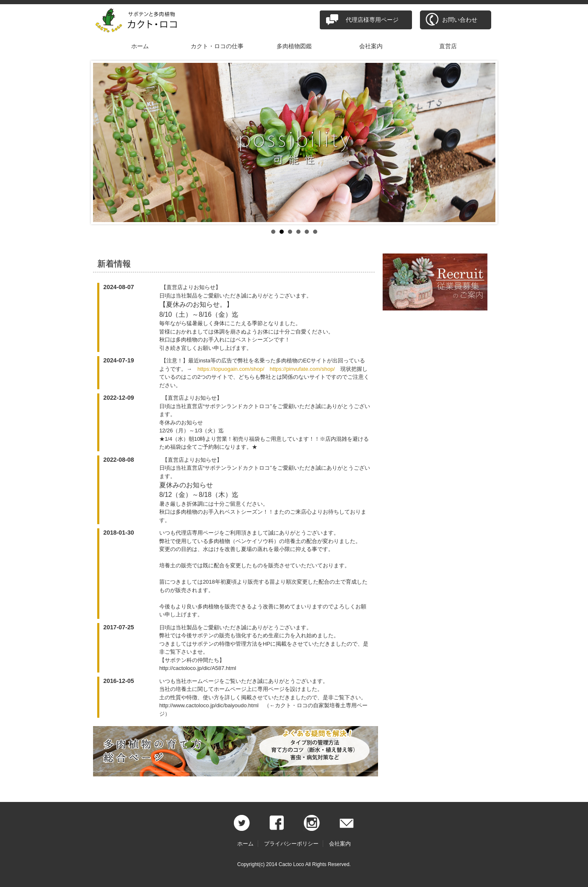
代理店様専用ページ (372, 20)
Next (484, 142)
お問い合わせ (460, 20)
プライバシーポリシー (291, 844)
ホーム (140, 46)
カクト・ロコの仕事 (217, 46)
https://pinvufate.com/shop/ (302, 369)
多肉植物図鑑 (294, 46)
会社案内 (371, 46)
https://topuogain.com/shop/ (231, 369)
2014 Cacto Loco (285, 864)
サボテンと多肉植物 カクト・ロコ (141, 21)
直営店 (448, 46)
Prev (104, 142)
